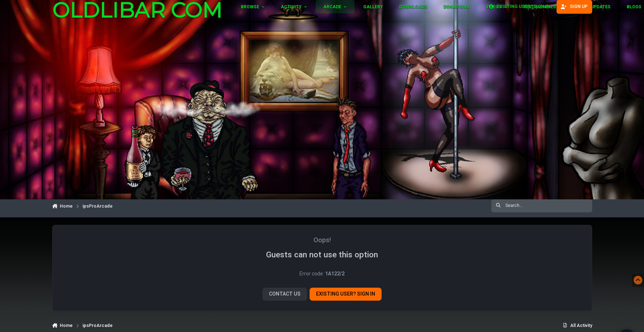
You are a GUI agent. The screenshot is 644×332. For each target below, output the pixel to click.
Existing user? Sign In (346, 294)
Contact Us (285, 294)
